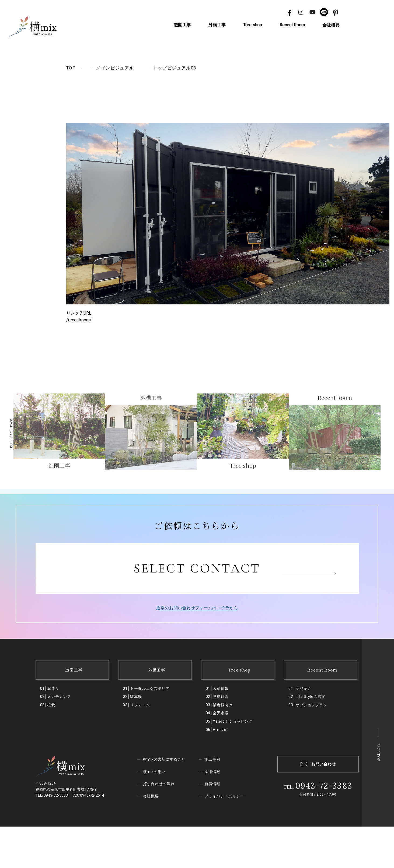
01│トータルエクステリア (146, 688)
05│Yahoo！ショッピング (229, 721)
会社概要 (331, 25)
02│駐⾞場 (132, 697)
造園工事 (182, 25)
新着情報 (212, 784)
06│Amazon (217, 730)
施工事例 (212, 759)
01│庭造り (50, 688)
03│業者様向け (219, 705)
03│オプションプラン (308, 705)
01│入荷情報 (217, 688)
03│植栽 (48, 705)
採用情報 (212, 772)
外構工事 (217, 25)
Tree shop (253, 25)
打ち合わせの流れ (159, 784)
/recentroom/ (79, 320)
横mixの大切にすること (164, 759)
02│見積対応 (217, 697)
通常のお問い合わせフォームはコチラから (197, 608)
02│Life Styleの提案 (307, 697)
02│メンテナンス (56, 697)
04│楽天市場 (217, 713)
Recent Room (292, 25)
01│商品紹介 (300, 688)
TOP (71, 68)
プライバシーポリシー (224, 796)
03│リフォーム (136, 705)
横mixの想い (154, 772)
